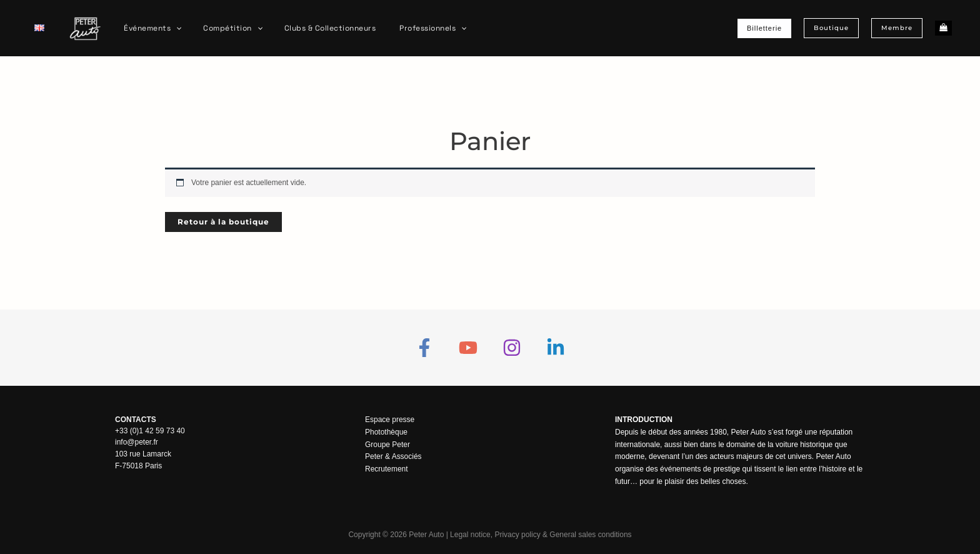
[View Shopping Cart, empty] (943, 28)
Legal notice (470, 535)
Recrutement (387, 469)
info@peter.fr (137, 442)
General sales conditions (590, 535)
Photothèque (386, 432)
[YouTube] (468, 348)
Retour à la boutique (223, 222)
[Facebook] (424, 348)
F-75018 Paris (138, 465)
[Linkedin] (556, 348)
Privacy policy (517, 535)
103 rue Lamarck (143, 453)
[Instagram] (512, 348)
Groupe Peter (387, 445)
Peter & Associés (393, 456)
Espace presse (390, 420)
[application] (173, 28)
